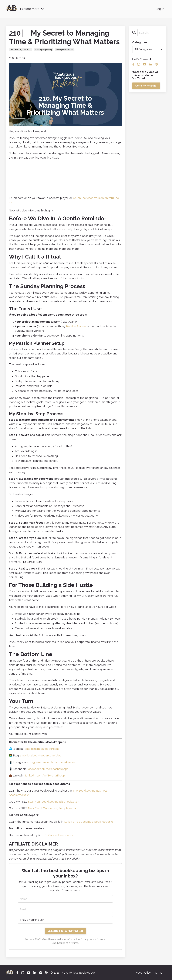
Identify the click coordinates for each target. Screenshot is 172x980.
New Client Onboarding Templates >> (52, 808)
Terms (158, 973)
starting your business (65, 50)
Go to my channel (146, 86)
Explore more (32, 9)
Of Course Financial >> (59, 835)
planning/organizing (43, 50)
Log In (160, 9)
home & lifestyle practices (21, 50)
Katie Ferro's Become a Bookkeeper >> (89, 822)
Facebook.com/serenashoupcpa (48, 769)
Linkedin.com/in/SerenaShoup (45, 775)
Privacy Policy (142, 973)
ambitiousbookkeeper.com (42, 749)
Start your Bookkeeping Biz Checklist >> (53, 802)
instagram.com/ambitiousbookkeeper (51, 762)
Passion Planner (76, 326)
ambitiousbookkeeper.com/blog (41, 755)
